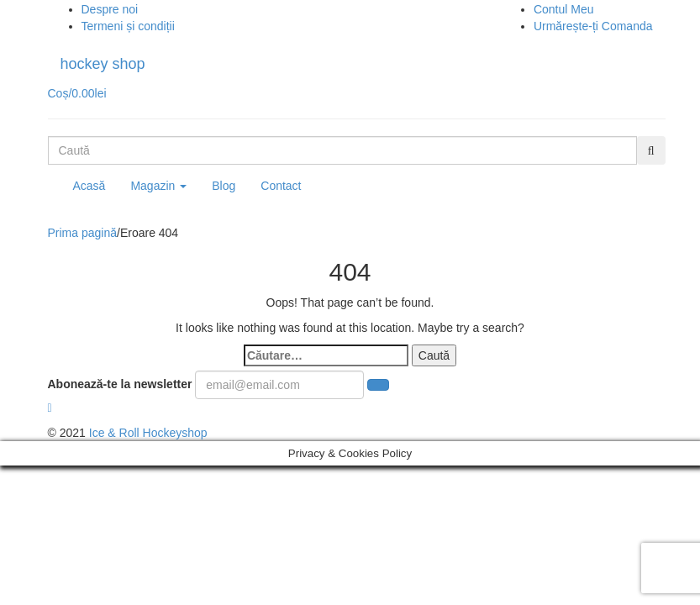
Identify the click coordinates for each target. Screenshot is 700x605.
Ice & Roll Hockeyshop (148, 433)
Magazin (158, 186)
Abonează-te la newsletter (120, 384)
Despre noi (110, 9)
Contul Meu (564, 9)
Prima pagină (83, 233)
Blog (224, 186)
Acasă (89, 186)
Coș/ (77, 93)
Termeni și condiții (128, 26)
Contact (281, 186)
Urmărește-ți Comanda (593, 26)
